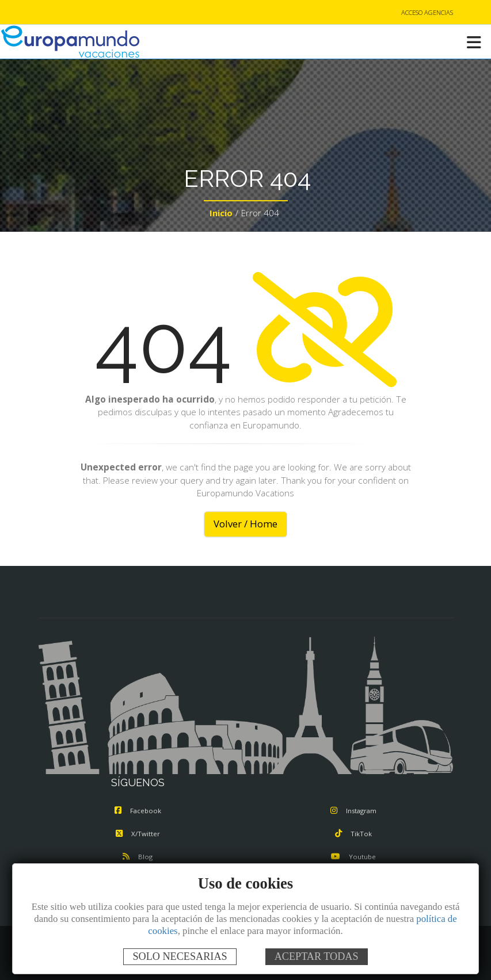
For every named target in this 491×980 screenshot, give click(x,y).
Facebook (138, 811)
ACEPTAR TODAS (317, 956)
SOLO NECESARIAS (180, 956)
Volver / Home (245, 524)
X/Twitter (138, 834)
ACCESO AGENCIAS (427, 12)
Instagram (353, 811)
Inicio (221, 213)
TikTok (353, 834)
